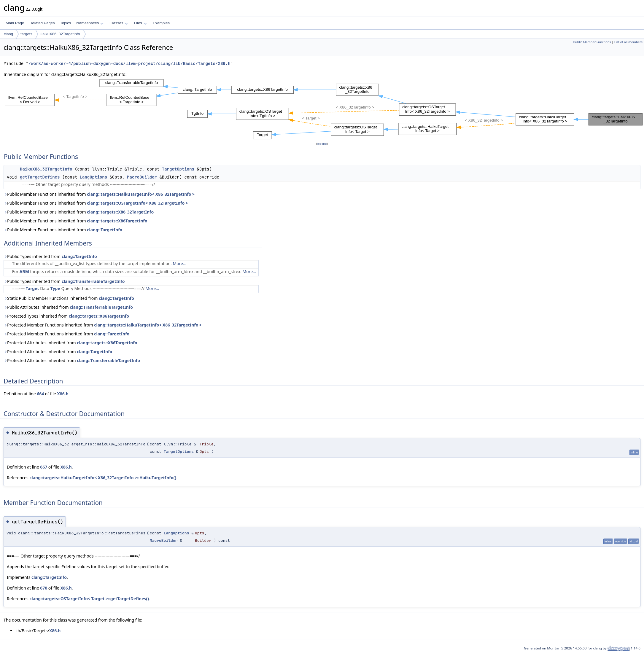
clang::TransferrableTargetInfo (93, 281)
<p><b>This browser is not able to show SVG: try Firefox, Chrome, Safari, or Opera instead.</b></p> (324, 109)
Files (140, 23)
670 (44, 588)
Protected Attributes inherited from (70, 343)
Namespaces (90, 23)
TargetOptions (178, 169)
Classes (119, 23)
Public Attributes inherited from (68, 307)
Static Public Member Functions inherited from (69, 298)
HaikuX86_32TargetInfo (60, 34)
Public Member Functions (592, 42)
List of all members (628, 42)
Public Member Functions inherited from (99, 194)
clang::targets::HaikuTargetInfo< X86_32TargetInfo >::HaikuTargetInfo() (103, 478)
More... (179, 263)
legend (322, 144)
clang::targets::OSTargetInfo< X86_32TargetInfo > (137, 203)
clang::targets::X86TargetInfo (117, 221)
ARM (24, 271)
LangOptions (93, 177)
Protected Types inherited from (66, 316)
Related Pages (42, 23)
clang (8, 34)
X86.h (63, 394)
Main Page (15, 23)
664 (40, 394)
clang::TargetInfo (105, 230)
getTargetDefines (40, 177)
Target (32, 288)
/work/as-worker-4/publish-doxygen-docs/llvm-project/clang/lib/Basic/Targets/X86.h (129, 64)
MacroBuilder (142, 177)
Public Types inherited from (50, 256)
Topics (65, 23)
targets (26, 34)
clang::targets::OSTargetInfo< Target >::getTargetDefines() (89, 599)
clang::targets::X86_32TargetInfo (120, 212)
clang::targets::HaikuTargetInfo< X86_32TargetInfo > (141, 194)
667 (44, 467)
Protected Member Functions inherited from (103, 325)
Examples (161, 23)
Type (55, 288)
